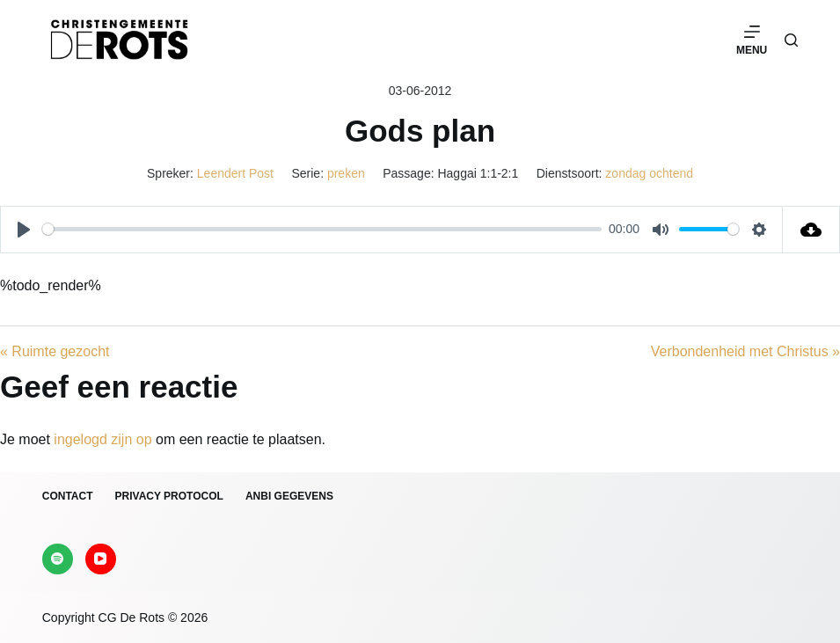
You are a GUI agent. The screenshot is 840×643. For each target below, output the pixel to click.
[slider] (322, 229)
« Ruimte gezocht (55, 351)
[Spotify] (58, 559)
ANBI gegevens (289, 496)
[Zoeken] (791, 40)
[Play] (24, 230)
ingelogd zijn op (102, 439)
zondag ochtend (649, 173)
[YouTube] (101, 559)
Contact (68, 496)
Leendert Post (235, 173)
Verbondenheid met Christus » (745, 351)
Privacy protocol (169, 496)
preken (346, 173)
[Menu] (752, 40)
